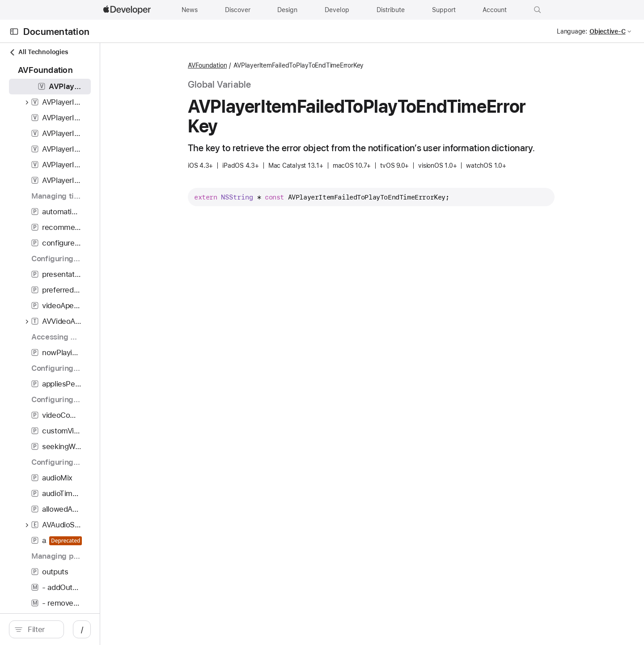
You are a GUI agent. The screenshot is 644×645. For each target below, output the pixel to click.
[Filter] (88, 629)
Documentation (56, 32)
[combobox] (88, 629)
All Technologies (38, 52)
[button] (538, 10)
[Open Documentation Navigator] (14, 32)
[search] (83, 629)
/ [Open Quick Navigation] (175, 629)
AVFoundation (255, 65)
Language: (572, 31)
